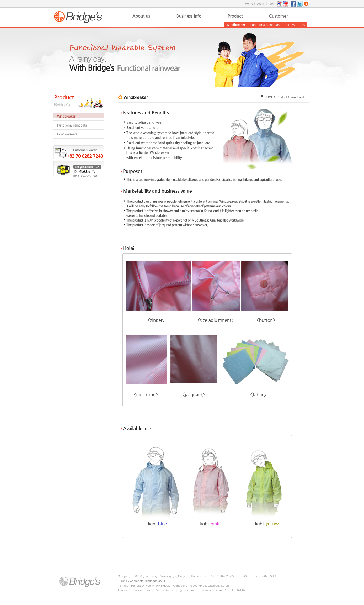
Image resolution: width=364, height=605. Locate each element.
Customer (279, 16)
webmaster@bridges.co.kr (148, 581)
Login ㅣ (263, 4)
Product (235, 16)
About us (141, 16)
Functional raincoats (265, 25)
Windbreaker (236, 25)
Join (272, 4)
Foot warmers (295, 25)
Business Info (189, 16)
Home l (251, 4)
